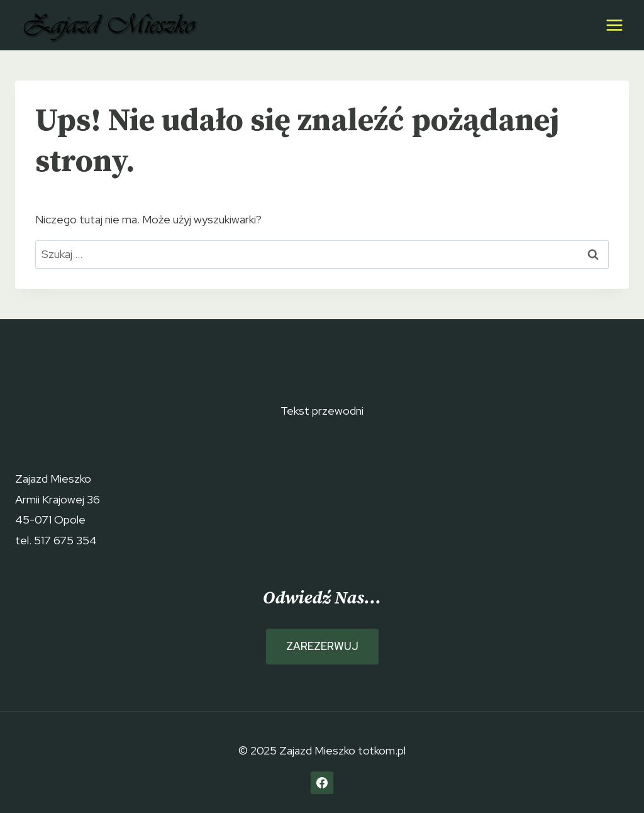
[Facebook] (322, 783)
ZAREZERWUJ (322, 646)
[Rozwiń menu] (614, 25)
